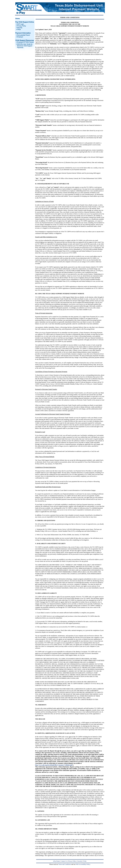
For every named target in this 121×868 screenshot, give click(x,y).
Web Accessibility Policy (83, 864)
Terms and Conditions (65, 864)
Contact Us (64, 861)
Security (80, 861)
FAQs (85, 861)
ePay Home (56, 861)
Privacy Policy (72, 861)
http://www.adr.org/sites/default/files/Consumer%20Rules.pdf (54, 765)
